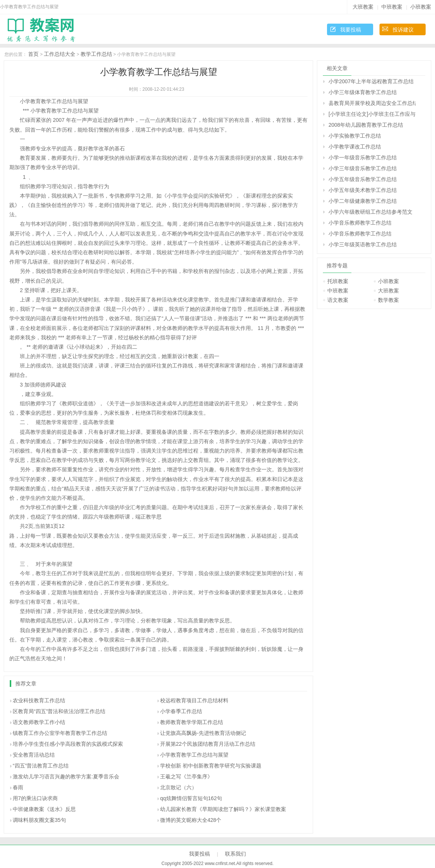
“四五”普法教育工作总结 (41, 766)
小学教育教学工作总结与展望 (194, 755)
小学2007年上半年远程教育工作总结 (371, 81)
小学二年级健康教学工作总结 (363, 201)
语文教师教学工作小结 (39, 722)
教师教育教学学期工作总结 (192, 722)
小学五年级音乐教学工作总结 (363, 179)
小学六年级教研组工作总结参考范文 (370, 212)
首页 (33, 54)
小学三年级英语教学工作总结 (363, 244)
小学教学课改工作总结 (355, 147)
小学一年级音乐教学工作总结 (363, 157)
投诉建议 (403, 30)
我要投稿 (351, 30)
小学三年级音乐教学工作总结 (363, 168)
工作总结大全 (60, 54)
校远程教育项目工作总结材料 (194, 700)
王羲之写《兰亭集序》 (186, 777)
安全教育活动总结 (34, 755)
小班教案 (421, 7)
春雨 (18, 787)
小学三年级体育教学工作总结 (363, 92)
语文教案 (338, 300)
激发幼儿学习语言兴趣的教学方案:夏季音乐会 (66, 777)
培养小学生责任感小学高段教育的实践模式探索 (68, 744)
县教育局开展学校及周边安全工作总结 (372, 103)
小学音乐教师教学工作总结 (360, 223)
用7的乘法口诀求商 (35, 798)
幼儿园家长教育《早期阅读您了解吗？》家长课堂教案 (223, 809)
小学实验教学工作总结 (355, 136)
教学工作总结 (96, 54)
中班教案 (392, 7)
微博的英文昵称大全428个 (191, 820)
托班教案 (338, 281)
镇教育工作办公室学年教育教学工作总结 (60, 733)
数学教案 (388, 300)
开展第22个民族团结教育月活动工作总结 (208, 744)
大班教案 (363, 7)
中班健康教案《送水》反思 (44, 809)
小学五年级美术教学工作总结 (363, 190)
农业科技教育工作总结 (39, 700)
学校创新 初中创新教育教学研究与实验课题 (211, 766)
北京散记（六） (178, 787)
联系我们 (235, 854)
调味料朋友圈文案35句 (39, 820)
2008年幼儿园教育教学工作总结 (366, 125)
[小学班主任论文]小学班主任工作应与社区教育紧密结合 (372, 114)
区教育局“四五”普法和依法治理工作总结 (59, 711)
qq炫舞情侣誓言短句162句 (191, 798)
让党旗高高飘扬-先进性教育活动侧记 (203, 733)
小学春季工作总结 (181, 711)
